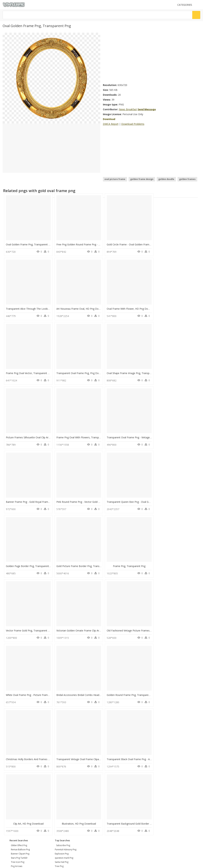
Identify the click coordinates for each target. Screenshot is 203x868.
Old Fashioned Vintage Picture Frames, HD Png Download (39, 562)
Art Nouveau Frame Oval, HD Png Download (31, 307)
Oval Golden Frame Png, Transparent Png (29, 244)
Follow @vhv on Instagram (17, 776)
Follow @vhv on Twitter (16, 779)
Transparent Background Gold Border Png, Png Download (88, 689)
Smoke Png (60, 736)
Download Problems (133, 124)
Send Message (147, 109)
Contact (8, 757)
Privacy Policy (11, 766)
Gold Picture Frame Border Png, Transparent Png (34, 498)
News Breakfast (128, 109)
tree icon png (18, 728)
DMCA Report (111, 124)
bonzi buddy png (19, 736)
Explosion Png (62, 719)
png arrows (17, 732)
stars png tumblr (19, 724)
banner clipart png (20, 719)
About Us (9, 760)
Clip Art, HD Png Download (177, 626)
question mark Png (64, 724)
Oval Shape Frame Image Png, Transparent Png (33, 371)
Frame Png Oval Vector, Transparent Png (128, 307)
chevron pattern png (21, 740)
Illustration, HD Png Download (28, 689)
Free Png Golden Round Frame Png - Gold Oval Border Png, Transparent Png (99, 244)
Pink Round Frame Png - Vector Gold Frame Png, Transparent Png (93, 435)
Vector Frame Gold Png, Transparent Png (128, 498)
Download (109, 119)
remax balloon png (20, 715)
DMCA (7, 763)
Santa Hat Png (62, 728)
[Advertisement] (134, 57)
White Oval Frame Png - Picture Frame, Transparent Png (87, 562)
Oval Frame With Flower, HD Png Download (80, 307)
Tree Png (59, 732)
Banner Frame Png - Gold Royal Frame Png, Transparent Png (40, 435)
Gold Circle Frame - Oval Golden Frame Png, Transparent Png (140, 244)
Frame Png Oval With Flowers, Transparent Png (132, 371)
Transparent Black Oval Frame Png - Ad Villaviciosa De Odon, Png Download (148, 626)
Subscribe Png (63, 711)
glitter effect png (19, 711)
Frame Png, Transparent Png (78, 498)
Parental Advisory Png (66, 715)
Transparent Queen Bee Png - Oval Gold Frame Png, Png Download (143, 435)
